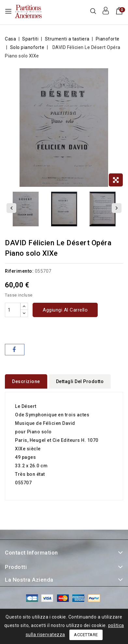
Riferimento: (19, 271)
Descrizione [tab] (26, 381)
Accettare (86, 635)
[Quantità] (13, 310)
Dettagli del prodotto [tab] (80, 381)
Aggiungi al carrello (65, 310)
